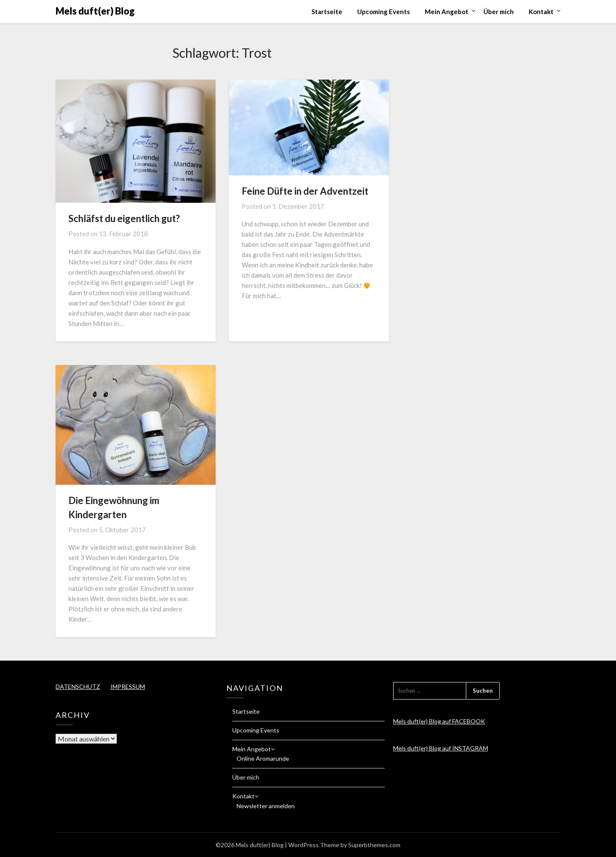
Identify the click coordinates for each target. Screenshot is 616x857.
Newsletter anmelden (266, 806)
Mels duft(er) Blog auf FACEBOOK (439, 721)
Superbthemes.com (374, 845)
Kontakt (541, 12)
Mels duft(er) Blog (95, 11)
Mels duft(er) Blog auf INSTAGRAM (441, 748)
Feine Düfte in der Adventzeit (305, 191)
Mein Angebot (447, 12)
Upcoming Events (384, 12)
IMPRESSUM (128, 686)
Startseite (327, 12)
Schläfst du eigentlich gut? (124, 218)
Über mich (499, 12)
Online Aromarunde (263, 758)
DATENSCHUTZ (78, 686)
